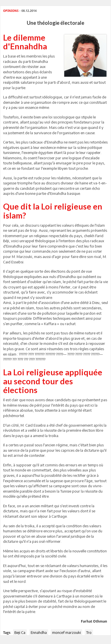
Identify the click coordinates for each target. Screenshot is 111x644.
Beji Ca (20, 632)
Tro (89, 632)
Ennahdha (39, 632)
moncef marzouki (66, 632)
